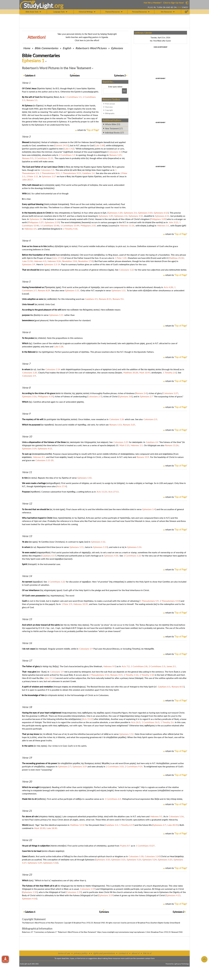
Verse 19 (27, 758)
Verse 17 (27, 661)
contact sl (123, 953)
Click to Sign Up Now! (173, 3)
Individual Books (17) (114, 133)
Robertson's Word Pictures (91, 48)
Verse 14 (27, 576)
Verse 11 (27, 472)
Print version (110, 104)
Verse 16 (27, 643)
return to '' (88, 130)
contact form (150, 958)
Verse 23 (27, 875)
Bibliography (110, 113)
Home (27, 48)
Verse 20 (27, 782)
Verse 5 (26, 282)
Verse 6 (26, 332)
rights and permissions (104, 953)
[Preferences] (187, 12)
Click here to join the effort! (87, 40)
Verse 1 (26, 83)
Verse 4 (26, 241)
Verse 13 (27, 536)
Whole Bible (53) (113, 124)
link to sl (147, 953)
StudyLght (38, 5)
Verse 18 (27, 707)
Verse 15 (27, 619)
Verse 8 (26, 388)
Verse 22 (27, 840)
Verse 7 (26, 364)
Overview (109, 107)
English (67, 48)
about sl (135, 953)
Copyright (109, 110)
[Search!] (124, 91)
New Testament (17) (114, 128)
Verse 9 (26, 414)
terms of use (64, 953)
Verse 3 (26, 137)
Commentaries (46, 48)
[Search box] (112, 91)
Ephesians (117, 48)
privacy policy (81, 953)
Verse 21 (27, 811)
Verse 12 (27, 504)
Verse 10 (27, 437)
